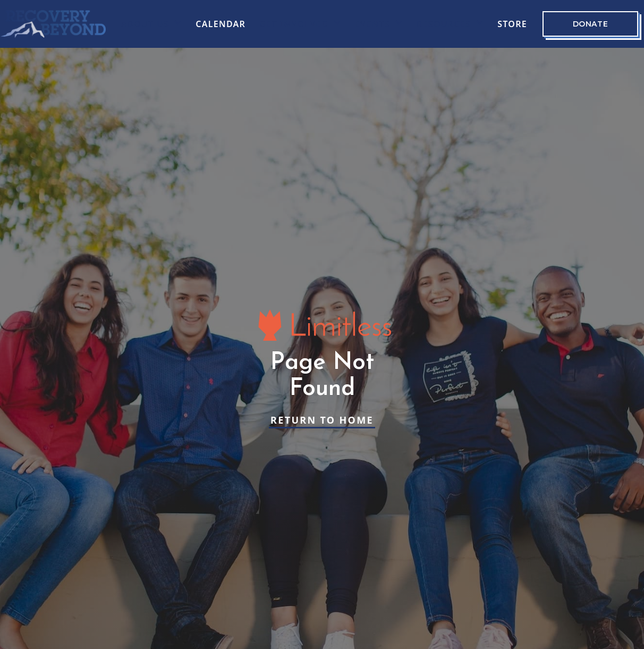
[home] (53, 24)
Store (512, 24)
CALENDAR (221, 24)
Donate (590, 24)
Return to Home (322, 420)
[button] (151, 24)
